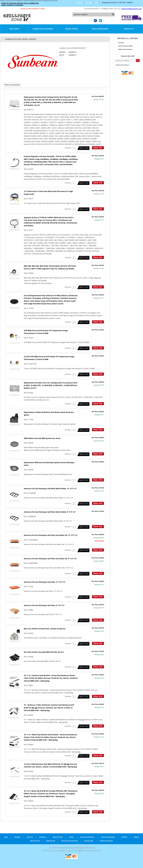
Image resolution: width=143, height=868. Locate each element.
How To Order (89, 841)
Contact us (43, 837)
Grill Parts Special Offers (125, 46)
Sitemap (136, 837)
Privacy (71, 837)
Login (96, 2)
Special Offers (71, 29)
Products (17, 837)
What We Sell (51, 841)
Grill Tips (124, 837)
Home (6, 837)
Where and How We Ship (70, 841)
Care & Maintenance (100, 29)
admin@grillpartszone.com (131, 9)
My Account (79, 2)
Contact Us (129, 29)
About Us (30, 837)
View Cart (89, 2)
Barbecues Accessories (43, 29)
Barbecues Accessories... (126, 49)
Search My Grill (58, 837)
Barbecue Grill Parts (106, 841)
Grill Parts (14, 29)
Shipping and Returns (87, 837)
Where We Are (35, 841)
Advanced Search (122, 65)
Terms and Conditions (108, 837)
